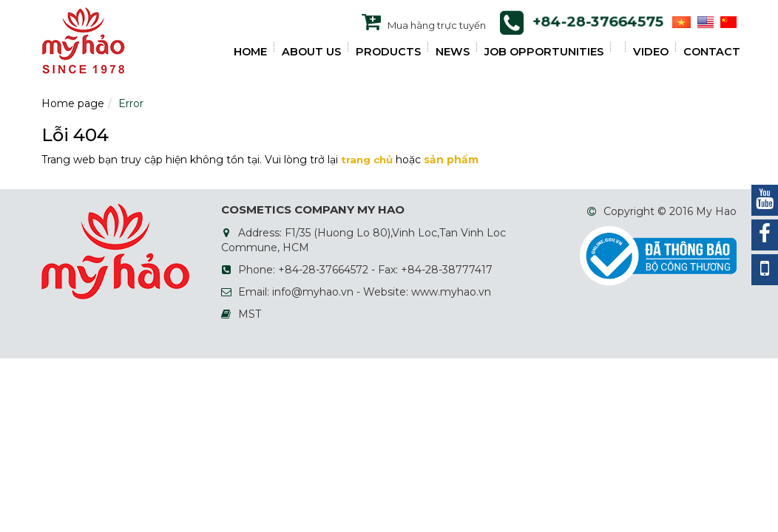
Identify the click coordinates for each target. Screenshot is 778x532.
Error (131, 103)
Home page (73, 103)
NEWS (453, 52)
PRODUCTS (388, 52)
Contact (712, 52)
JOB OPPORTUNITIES (544, 52)
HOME (250, 52)
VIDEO (651, 52)
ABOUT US (311, 52)
